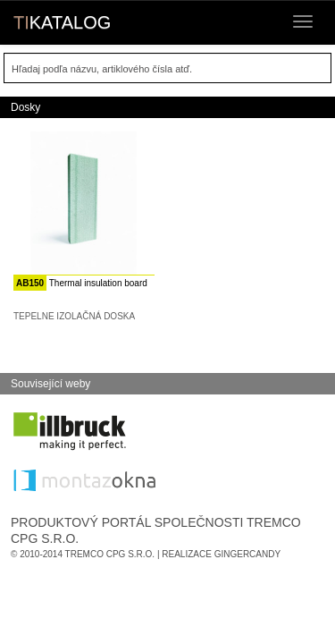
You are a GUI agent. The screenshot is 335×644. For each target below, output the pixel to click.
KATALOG (62, 22)
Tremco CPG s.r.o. (110, 554)
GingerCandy (247, 554)
